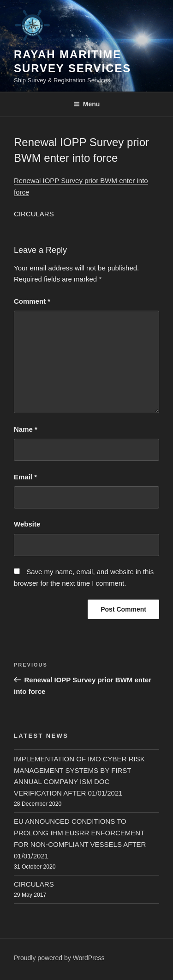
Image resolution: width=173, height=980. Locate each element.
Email (25, 477)
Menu (87, 104)
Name (26, 429)
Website (27, 524)
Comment (32, 301)
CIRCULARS (34, 884)
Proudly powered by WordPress (59, 958)
